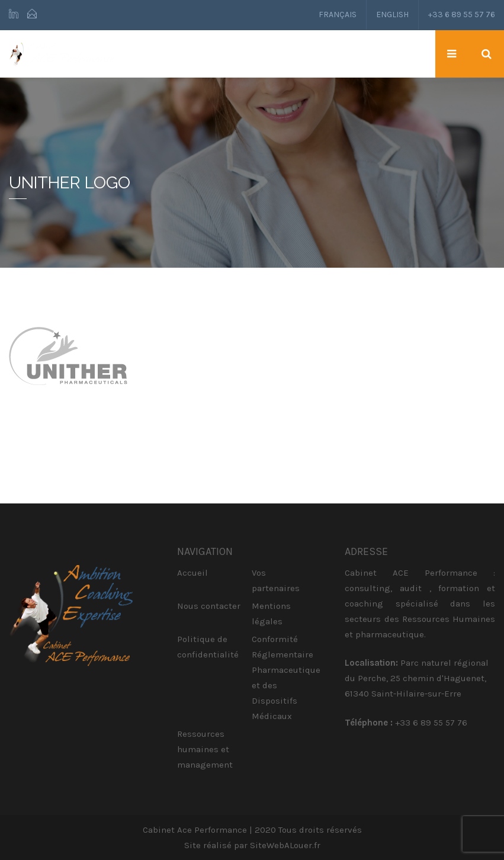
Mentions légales (271, 614)
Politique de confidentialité (208, 647)
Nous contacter (209, 606)
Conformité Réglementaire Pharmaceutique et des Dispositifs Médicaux (286, 678)
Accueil (192, 573)
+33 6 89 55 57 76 (462, 15)
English (392, 15)
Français (338, 15)
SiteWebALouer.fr (285, 845)
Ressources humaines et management (205, 749)
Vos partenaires (276, 580)
